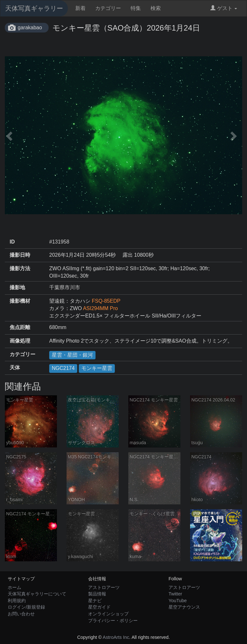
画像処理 (20, 341)
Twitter (175, 594)
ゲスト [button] (224, 8)
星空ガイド (99, 607)
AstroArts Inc (116, 637)
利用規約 (17, 601)
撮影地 (17, 287)
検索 (156, 8)
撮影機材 (20, 301)
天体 (15, 368)
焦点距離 (20, 327)
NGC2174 (63, 368)
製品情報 (97, 594)
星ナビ (95, 601)
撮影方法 (20, 268)
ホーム (14, 587)
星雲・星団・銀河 (72, 355)
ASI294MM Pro (100, 308)
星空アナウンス (184, 607)
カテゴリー (108, 8)
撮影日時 (20, 255)
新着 (80, 8)
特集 (136, 8)
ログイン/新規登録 (26, 607)
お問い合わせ (21, 614)
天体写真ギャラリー (34, 8)
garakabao (30, 28)
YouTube (178, 601)
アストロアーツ (104, 587)
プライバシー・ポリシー (113, 621)
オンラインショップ (108, 614)
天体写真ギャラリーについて (37, 594)
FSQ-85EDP (106, 301)
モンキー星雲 (97, 368)
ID (12, 242)
